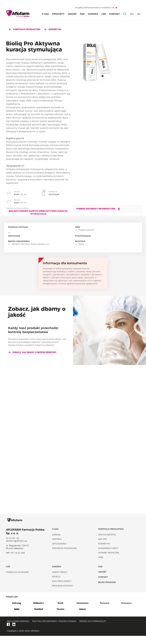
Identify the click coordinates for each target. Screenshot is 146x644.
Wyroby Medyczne (109, 561)
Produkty (58, 15)
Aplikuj (56, 585)
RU (139, 15)
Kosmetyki (53, 29)
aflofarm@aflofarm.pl (17, 549)
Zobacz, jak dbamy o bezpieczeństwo (32, 352)
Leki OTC (103, 547)
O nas (45, 15)
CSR (104, 15)
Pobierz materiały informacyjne (98, 209)
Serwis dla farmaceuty (93, 629)
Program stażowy (63, 594)
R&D (82, 15)
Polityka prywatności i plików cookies (54, 629)
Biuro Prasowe (107, 590)
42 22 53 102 (13, 546)
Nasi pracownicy (62, 589)
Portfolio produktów (25, 29)
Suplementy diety (108, 556)
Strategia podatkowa (64, 556)
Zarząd (56, 543)
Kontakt (114, 15)
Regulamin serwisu (18, 629)
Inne (101, 565)
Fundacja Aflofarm (17, 580)
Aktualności (59, 552)
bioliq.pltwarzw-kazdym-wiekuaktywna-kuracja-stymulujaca (38, 212)
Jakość (72, 15)
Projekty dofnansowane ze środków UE (96, 8)
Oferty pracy (60, 580)
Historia (57, 547)
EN (132, 15)
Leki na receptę (107, 543)
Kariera (93, 15)
